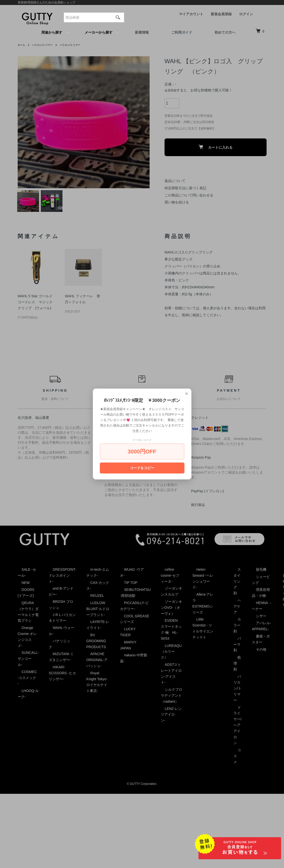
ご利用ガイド (182, 32)
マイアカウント (191, 14)
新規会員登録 (221, 14)
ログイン (246, 14)
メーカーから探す (99, 32)
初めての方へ (225, 32)
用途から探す (52, 32)
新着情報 (142, 32)
